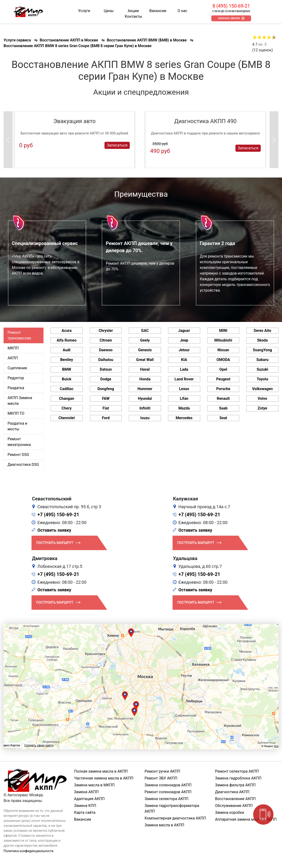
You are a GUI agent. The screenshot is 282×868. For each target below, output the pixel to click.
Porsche (223, 389)
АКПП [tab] (13, 358)
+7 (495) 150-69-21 (58, 515)
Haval (145, 369)
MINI (223, 331)
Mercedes (184, 418)
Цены (109, 11)
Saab (223, 408)
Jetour (184, 350)
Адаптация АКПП (89, 799)
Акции (133, 11)
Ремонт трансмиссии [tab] (19, 335)
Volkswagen (262, 389)
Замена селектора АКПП (167, 799)
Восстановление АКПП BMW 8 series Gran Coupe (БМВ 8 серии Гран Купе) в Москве (78, 46)
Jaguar (184, 331)
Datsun (106, 369)
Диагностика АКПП (232, 792)
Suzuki (262, 369)
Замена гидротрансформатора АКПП (172, 808)
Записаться (117, 145)
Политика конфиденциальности (28, 851)
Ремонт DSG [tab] (18, 455)
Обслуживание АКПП (234, 806)
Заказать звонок (229, 18)
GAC (145, 331)
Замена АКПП (86, 792)
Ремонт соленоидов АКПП (168, 792)
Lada (184, 369)
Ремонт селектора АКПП (237, 771)
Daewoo (106, 350)
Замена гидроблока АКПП (238, 778)
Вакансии (158, 11)
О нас (182, 11)
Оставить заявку (54, 530)
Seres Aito (262, 331)
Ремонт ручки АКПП (163, 771)
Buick (67, 379)
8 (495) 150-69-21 (231, 6)
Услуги (84, 11)
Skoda (262, 340)
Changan (67, 398)
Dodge (106, 379)
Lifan (184, 398)
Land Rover (184, 379)
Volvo (262, 398)
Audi (67, 350)
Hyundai (145, 398)
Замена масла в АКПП (165, 825)
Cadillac (67, 389)
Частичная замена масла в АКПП (104, 778)
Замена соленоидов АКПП (168, 785)
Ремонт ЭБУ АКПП (161, 778)
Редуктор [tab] (16, 378)
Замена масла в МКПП (94, 785)
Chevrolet (67, 418)
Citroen (106, 340)
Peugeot (223, 379)
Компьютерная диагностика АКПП (175, 818)
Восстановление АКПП (235, 799)
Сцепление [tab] (17, 368)
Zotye (262, 408)
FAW (106, 398)
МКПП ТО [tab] (16, 413)
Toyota (262, 379)
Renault (223, 398)
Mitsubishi (223, 340)
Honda (145, 379)
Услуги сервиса (17, 40)
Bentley (67, 360)
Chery (67, 408)
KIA (184, 360)
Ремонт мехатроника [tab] (19, 442)
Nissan (223, 350)
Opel (223, 369)
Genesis (145, 350)
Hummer (145, 389)
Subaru (262, 360)
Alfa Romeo (67, 340)
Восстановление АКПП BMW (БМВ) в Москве (147, 40)
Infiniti (145, 408)
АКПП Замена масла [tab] (20, 401)
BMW (67, 369)
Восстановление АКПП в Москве (69, 40)
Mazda (184, 408)
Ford (106, 418)
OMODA (223, 360)
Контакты (133, 16)
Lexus (184, 389)
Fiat (106, 408)
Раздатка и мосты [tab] (17, 426)
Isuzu (145, 418)
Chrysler (106, 331)
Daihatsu (106, 360)
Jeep (184, 340)
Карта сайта (85, 812)
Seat (223, 418)
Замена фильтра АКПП (235, 785)
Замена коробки (230, 812)
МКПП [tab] (13, 348)
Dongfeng (106, 389)
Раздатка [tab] (16, 388)
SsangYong (262, 350)
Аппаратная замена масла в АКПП (246, 819)
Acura (67, 331)
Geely (145, 340)
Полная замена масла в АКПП (101, 771)
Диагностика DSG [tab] (23, 465)
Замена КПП (85, 806)
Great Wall (145, 360)
